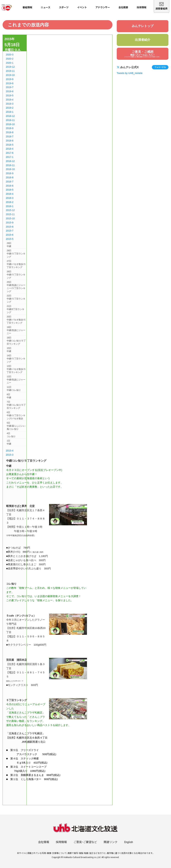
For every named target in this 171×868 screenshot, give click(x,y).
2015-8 (10, 227)
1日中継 (9, 442)
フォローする (160, 67)
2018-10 (10, 124)
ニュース (46, 7)
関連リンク (111, 842)
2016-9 (10, 173)
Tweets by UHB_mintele (130, 73)
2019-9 (10, 79)
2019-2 (10, 108)
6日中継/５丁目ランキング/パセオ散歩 (16, 415)
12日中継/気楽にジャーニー (16, 380)
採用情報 (142, 7)
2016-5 (10, 190)
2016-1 (10, 206)
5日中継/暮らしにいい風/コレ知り (16, 426)
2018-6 (10, 141)
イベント (82, 7)
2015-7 (10, 231)
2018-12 (10, 116)
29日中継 (9, 245)
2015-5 (10, 239)
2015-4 (10, 451)
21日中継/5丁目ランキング (15, 309)
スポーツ (64, 7)
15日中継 (9, 350)
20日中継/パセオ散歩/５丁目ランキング (16, 320)
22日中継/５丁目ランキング (16, 299)
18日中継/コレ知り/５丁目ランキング (16, 341)
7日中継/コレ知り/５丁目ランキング (16, 405)
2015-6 (10, 235)
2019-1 (10, 112)
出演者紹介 (143, 40)
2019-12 (10, 67)
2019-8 (10, 83)
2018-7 (10, 136)
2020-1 (10, 63)
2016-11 (10, 165)
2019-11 (10, 71)
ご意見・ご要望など (85, 842)
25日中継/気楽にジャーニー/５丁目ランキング (16, 287)
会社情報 (44, 842)
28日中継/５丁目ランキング (16, 254)
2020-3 (10, 55)
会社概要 (123, 7)
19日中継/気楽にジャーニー (16, 330)
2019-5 (10, 96)
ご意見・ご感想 (143, 54)
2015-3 (10, 455)
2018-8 (10, 132)
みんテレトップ (143, 26)
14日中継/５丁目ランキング (16, 359)
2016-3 (10, 198)
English (129, 842)
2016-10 (10, 169)
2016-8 (10, 177)
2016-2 (10, 202)
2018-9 (10, 128)
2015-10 (10, 218)
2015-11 (10, 214)
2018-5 (10, 145)
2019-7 (10, 87)
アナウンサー (103, 7)
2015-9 (10, 223)
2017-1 (10, 157)
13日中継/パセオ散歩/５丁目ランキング (16, 369)
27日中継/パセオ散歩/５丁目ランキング (16, 264)
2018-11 (10, 120)
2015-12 (10, 210)
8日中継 (9, 396)
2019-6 (10, 91)
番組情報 (27, 7)
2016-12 (10, 161)
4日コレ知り (11, 435)
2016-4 (10, 194)
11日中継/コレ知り (14, 389)
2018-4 (10, 149)
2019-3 (10, 104)
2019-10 (10, 75)
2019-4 (10, 100)
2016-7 (10, 182)
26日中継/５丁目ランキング (16, 275)
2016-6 (10, 186)
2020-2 (10, 59)
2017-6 (10, 153)
